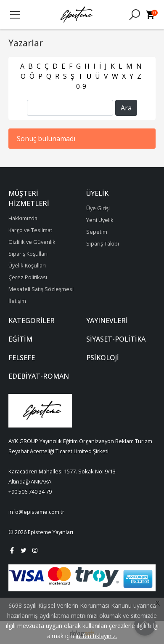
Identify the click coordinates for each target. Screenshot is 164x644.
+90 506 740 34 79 (30, 492)
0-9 (81, 86)
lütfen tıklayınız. (96, 636)
